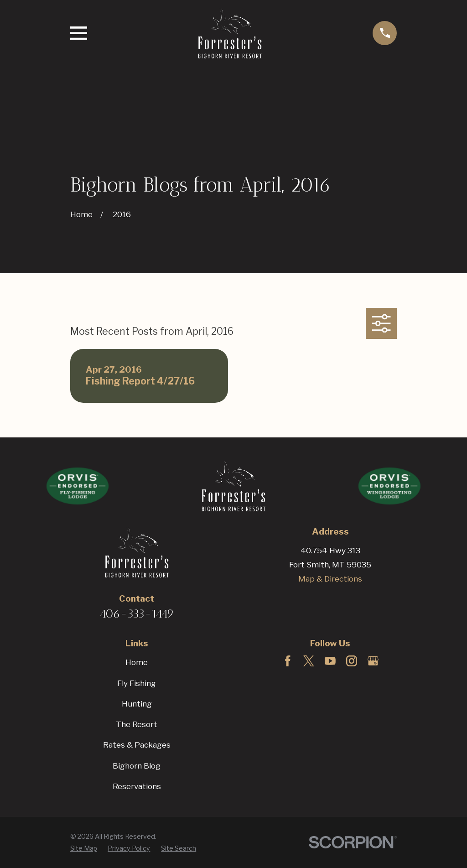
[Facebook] (288, 661)
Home (137, 662)
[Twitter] (309, 661)
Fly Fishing (137, 683)
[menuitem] (84, 848)
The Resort (137, 724)
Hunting (137, 704)
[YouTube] (330, 661)
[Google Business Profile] (373, 661)
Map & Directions (330, 579)
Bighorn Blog (137, 766)
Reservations (137, 786)
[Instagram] (352, 661)
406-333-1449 (137, 613)
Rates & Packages (137, 745)
